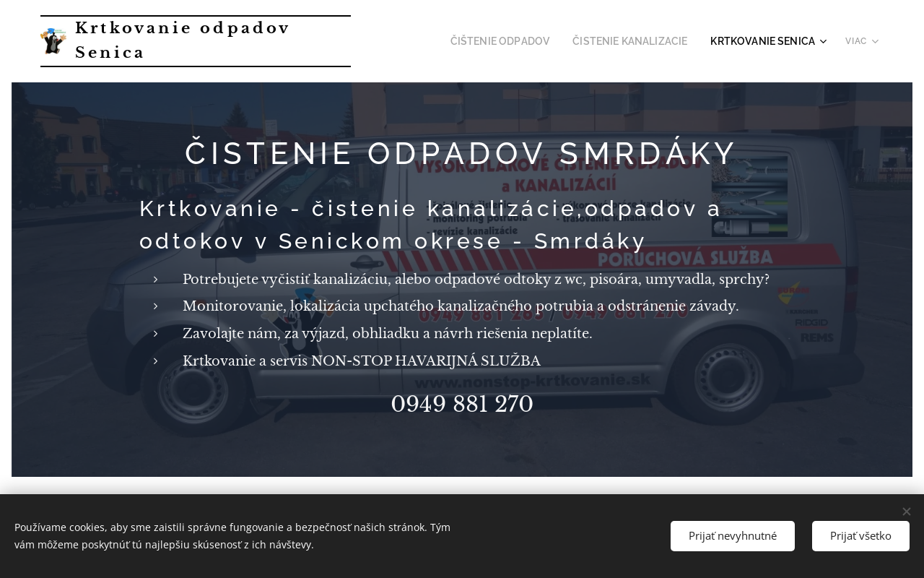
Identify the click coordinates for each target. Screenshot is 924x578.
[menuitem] (528, 41)
